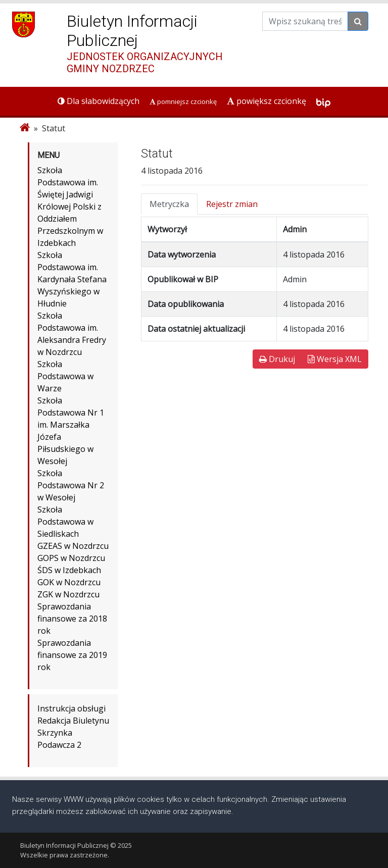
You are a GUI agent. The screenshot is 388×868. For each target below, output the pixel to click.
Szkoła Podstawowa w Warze (65, 376)
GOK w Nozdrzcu (69, 582)
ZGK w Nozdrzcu (68, 594)
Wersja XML (335, 359)
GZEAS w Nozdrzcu (73, 546)
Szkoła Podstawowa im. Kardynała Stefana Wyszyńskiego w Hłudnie (72, 279)
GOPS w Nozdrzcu (71, 558)
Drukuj (277, 359)
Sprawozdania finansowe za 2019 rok (72, 655)
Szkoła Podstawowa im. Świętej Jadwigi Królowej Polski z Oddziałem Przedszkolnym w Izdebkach (70, 207)
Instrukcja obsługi (71, 708)
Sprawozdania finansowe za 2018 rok (72, 619)
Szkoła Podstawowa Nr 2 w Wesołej (71, 485)
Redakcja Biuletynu (73, 721)
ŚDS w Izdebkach (69, 570)
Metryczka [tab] (169, 204)
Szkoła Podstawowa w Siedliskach (65, 522)
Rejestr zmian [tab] (232, 204)
